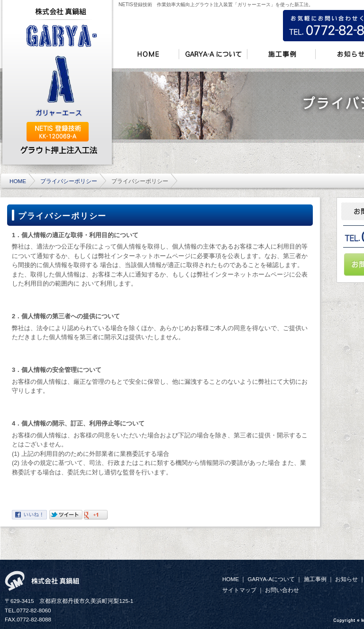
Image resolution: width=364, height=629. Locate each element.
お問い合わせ (282, 590)
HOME (18, 181)
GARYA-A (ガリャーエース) (61, 71)
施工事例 (315, 579)
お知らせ (346, 579)
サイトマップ (239, 590)
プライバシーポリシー (69, 181)
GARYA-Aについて (271, 579)
